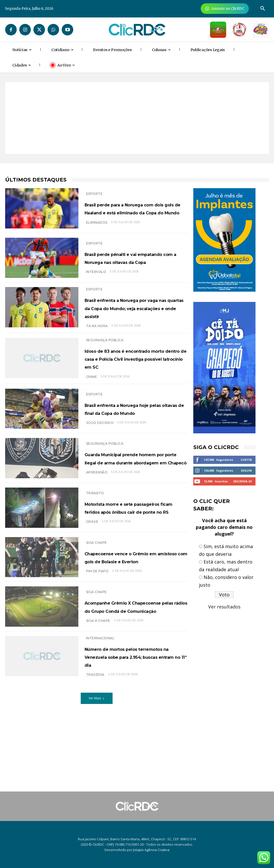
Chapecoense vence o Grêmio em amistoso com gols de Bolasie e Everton (135, 604)
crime (92, 403)
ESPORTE (94, 190)
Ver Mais (97, 755)
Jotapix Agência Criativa (151, 850)
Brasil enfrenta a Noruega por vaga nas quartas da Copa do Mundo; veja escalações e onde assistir (135, 322)
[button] (263, 9)
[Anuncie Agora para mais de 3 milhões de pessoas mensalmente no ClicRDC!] (225, 9)
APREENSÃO (97, 513)
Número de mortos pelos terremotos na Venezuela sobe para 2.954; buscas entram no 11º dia (128, 709)
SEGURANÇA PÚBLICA (105, 359)
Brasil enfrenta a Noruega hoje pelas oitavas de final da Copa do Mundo (136, 436)
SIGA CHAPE (97, 585)
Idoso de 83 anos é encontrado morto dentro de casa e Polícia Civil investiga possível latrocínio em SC (136, 381)
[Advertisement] (137, 118)
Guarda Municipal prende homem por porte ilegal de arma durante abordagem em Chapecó (135, 490)
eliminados (97, 235)
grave (92, 571)
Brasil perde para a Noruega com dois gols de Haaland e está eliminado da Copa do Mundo (131, 213)
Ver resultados (224, 607)
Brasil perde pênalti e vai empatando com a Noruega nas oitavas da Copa (131, 268)
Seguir (246, 470)
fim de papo (97, 622)
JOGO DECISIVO (100, 454)
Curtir (246, 460)
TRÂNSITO (95, 527)
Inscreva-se (243, 481)
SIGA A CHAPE (98, 673)
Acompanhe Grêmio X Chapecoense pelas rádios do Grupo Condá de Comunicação (136, 655)
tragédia (95, 732)
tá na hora (97, 344)
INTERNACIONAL (100, 687)
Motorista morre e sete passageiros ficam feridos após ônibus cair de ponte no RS (133, 549)
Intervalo (96, 286)
